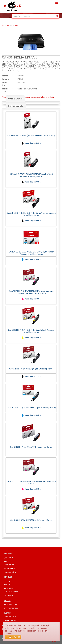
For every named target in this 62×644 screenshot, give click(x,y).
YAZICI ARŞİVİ (9, 588)
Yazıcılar (6, 25)
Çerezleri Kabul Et (13, 637)
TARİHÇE (7, 561)
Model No (5, 84)
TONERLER (8, 585)
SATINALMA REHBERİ (11, 608)
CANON (15, 25)
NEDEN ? (10, 569)
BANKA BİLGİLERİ (10, 621)
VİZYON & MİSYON (10, 565)
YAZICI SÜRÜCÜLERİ (11, 604)
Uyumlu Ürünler (15, 99)
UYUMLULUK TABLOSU (12, 592)
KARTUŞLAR (8, 581)
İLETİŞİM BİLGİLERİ (10, 617)
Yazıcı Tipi (5, 90)
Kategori (6, 79)
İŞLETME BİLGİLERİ (10, 572)
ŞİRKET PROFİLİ (9, 558)
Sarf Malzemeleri (16, 106)
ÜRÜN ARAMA (9, 596)
